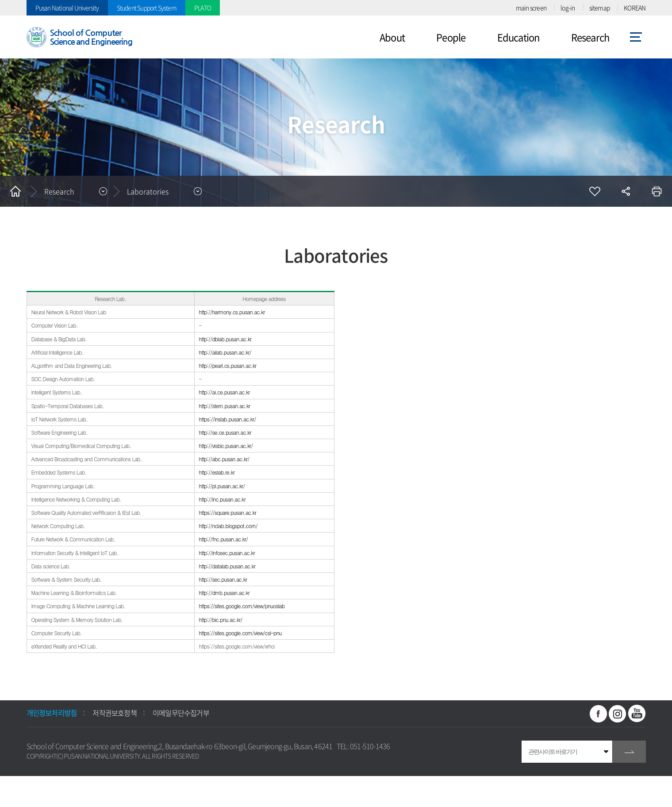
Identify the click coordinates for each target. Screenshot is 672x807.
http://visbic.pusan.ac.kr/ (227, 446)
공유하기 (626, 191)
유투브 (637, 714)
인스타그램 (618, 714)
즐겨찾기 (595, 191)
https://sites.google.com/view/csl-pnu (241, 633)
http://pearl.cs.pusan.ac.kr (228, 365)
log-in (568, 8)
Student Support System (147, 8)
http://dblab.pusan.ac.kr (226, 339)
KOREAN (635, 8)
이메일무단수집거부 (181, 713)
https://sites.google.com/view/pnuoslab (243, 606)
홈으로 (15, 191)
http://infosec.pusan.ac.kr (227, 553)
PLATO (203, 8)
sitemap (599, 8)
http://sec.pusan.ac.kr (224, 579)
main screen (531, 8)
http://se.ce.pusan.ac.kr (226, 432)
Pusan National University (67, 8)
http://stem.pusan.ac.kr (225, 406)
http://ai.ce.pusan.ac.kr (225, 392)
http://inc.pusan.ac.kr (222, 499)
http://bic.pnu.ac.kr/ (221, 620)
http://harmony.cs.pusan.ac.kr (233, 312)
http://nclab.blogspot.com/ (228, 526)
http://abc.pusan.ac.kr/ (225, 459)
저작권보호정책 (114, 713)
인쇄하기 (657, 191)
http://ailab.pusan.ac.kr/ (226, 352)
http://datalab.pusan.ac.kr (227, 566)
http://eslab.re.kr (218, 472)
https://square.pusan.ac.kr (228, 512)
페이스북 (599, 714)
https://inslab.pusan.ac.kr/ (228, 419)
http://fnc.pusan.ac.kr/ (224, 539)
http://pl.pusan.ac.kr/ (223, 486)
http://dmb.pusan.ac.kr (225, 593)
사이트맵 (636, 37)
